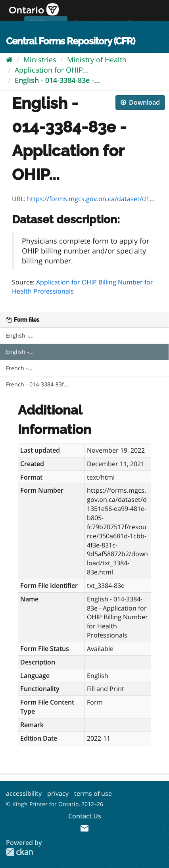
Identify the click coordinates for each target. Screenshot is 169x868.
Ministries (40, 60)
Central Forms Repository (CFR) (70, 41)
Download (140, 102)
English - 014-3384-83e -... (57, 80)
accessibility (24, 793)
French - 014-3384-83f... (37, 384)
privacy (58, 793)
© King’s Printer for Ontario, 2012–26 (55, 804)
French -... (19, 368)
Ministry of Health (97, 60)
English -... (20, 335)
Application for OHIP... (51, 70)
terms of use (93, 793)
